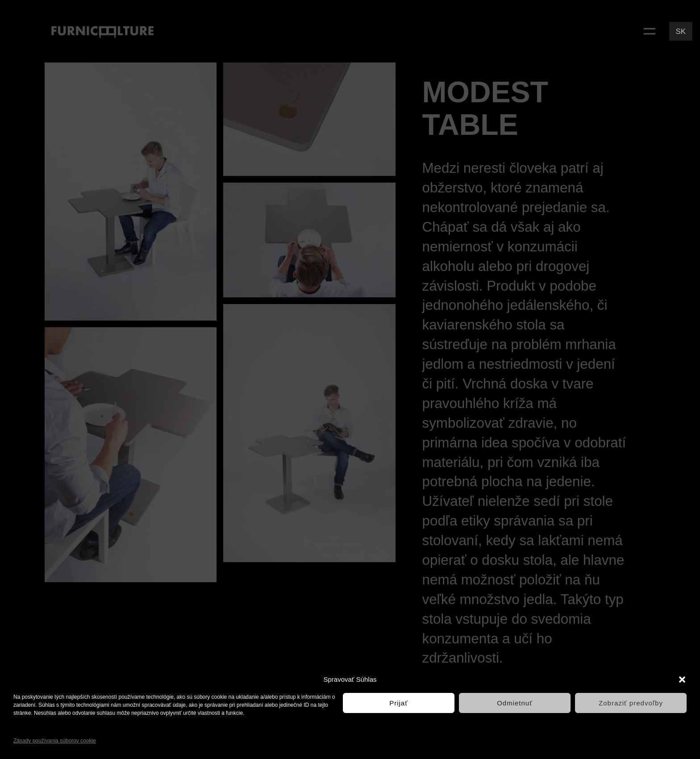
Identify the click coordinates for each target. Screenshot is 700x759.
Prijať (399, 703)
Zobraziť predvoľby (631, 703)
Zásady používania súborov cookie (55, 741)
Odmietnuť (515, 703)
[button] (682, 680)
